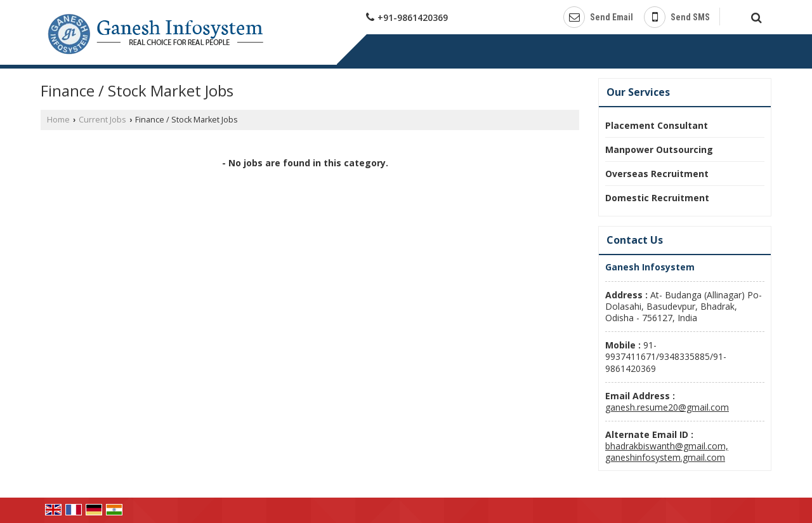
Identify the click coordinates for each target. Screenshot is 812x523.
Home (58, 120)
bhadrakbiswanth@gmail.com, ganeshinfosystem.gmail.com (667, 452)
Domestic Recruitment (657, 198)
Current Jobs (102, 120)
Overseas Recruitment (657, 174)
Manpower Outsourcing (659, 149)
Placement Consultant (657, 125)
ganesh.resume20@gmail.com (667, 407)
